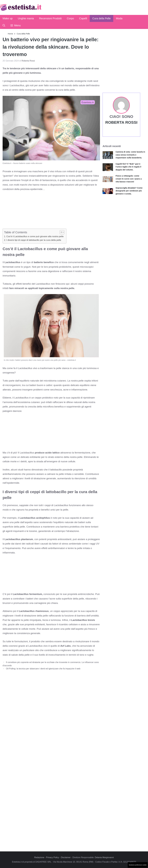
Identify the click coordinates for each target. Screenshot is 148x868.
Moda (119, 18)
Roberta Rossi (121, 122)
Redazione (39, 857)
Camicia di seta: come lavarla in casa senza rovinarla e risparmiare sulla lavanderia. (130, 155)
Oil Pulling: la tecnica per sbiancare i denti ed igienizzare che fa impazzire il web (43, 669)
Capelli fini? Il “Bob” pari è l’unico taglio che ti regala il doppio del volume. (128, 167)
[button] (4, 25)
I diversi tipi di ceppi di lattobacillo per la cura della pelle (34, 240)
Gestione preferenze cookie (138, 865)
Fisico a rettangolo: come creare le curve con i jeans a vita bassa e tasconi (129, 179)
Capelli (83, 18)
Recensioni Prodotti (50, 18)
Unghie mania (26, 18)
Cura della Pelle (101, 18)
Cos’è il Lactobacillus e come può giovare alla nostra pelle (35, 236)
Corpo (70, 18)
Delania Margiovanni (104, 857)
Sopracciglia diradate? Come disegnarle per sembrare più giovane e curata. (129, 191)
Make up (8, 18)
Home (10, 34)
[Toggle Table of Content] (61, 232)
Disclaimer (66, 857)
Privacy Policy (53, 857)
